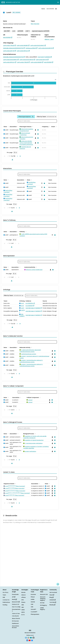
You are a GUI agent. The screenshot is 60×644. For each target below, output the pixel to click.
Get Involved (53, 592)
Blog (52, 597)
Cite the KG (15, 616)
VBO (23, 607)
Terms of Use (16, 614)
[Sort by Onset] (56, 126)
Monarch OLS (44, 594)
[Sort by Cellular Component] (40, 397)
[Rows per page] (15, 153)
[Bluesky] (32, 640)
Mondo (23, 592)
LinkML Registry (43, 609)
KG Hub (42, 603)
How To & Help (16, 607)
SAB (4, 597)
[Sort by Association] (18, 126)
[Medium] (31, 638)
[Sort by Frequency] (49, 126)
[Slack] (28, 638)
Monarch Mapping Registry (43, 599)
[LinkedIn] (27, 640)
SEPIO (23, 612)
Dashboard (15, 623)
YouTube (53, 602)
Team (4, 595)
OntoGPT (33, 609)
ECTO (23, 615)
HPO (23, 600)
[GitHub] (34, 638)
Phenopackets (35, 614)
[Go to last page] (20, 156)
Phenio (23, 602)
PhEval (33, 597)
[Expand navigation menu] (58, 2)
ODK (32, 607)
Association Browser (16, 627)
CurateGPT (34, 612)
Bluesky (52, 605)
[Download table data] (12, 160)
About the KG (16, 618)
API (14, 597)
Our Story (5, 592)
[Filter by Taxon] (47, 117)
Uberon (24, 595)
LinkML (33, 599)
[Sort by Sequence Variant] (15, 484)
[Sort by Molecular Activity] (31, 347)
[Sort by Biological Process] (35, 434)
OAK (32, 604)
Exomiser (33, 594)
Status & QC (16, 604)
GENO (23, 610)
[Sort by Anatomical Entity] (36, 267)
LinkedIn (53, 600)
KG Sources (15, 621)
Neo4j (14, 599)
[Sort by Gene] (8, 126)
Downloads (15, 594)
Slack (52, 595)
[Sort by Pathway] (26, 231)
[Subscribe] (26, 638)
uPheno (24, 597)
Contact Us (6, 600)
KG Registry (44, 605)
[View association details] (38, 130)
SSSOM (33, 602)
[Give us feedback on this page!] (58, 584)
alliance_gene (49, 39)
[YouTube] (30, 640)
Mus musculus (35, 24)
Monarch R (16, 602)
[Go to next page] (17, 156)
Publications (6, 602)
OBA (23, 605)
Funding (5, 605)
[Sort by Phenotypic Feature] (32, 126)
